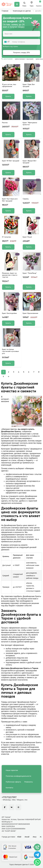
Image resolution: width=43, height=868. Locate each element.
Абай (19, 837)
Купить (8, 96)
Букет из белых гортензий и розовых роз (10, 351)
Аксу (35, 837)
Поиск (24, 4)
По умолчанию (7, 59)
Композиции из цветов (22, 11)
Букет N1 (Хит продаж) (11, 161)
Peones (5, 123)
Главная (5, 11)
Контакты (9, 788)
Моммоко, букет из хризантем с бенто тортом (10, 275)
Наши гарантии (12, 770)
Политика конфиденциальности (18, 776)
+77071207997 (9, 797)
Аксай (27, 837)
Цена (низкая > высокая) (24, 59)
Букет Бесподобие (9, 313)
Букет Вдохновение (30, 313)
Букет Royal (27, 237)
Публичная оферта (13, 782)
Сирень (26, 199)
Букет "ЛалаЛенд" (30, 273)
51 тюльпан (6, 237)
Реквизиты (29, 782)
